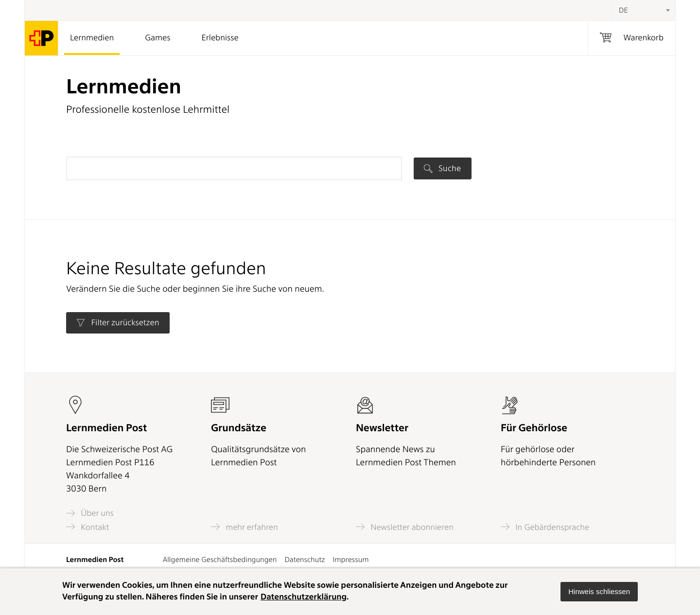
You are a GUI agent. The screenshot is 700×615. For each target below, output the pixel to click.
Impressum (350, 560)
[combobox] (644, 10)
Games (157, 38)
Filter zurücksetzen (118, 323)
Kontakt (87, 527)
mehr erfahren (245, 527)
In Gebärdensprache (545, 527)
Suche (442, 168)
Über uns (90, 513)
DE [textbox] (623, 10)
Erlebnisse (220, 38)
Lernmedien (92, 38)
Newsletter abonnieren (405, 527)
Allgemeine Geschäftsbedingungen (220, 560)
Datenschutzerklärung (304, 597)
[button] (599, 592)
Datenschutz (305, 560)
